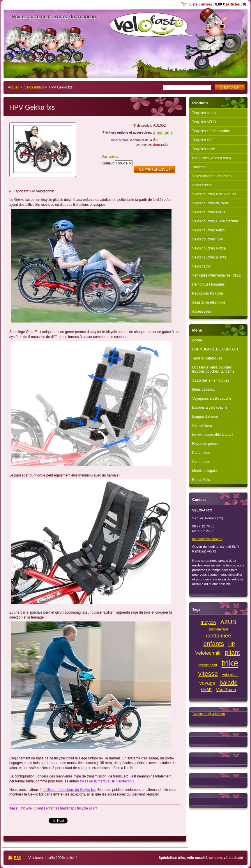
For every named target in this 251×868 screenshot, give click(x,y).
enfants (51, 808)
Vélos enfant (34, 87)
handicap (67, 808)
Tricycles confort (205, 113)
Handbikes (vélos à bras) (212, 158)
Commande (201, 462)
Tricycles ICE (202, 140)
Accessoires (202, 311)
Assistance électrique (209, 302)
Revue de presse (205, 444)
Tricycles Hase (204, 149)
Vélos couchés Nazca (209, 248)
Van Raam (226, 690)
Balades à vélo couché (210, 408)
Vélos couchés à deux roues (214, 194)
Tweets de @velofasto (208, 714)
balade (229, 682)
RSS (18, 858)
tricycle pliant (87, 808)
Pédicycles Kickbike (207, 293)
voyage (207, 683)
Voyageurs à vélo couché (212, 398)
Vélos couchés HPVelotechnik (215, 221)
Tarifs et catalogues (207, 358)
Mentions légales (205, 471)
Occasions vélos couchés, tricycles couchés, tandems (213, 369)
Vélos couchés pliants (209, 257)
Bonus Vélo (201, 480)
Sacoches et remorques (211, 380)
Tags (13, 808)
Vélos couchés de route (210, 203)
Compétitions (202, 426)
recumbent (208, 665)
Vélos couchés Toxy (208, 239)
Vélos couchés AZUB (209, 212)
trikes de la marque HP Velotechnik (107, 781)
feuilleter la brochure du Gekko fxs (69, 790)
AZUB (228, 622)
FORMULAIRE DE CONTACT (215, 349)
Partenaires (201, 453)
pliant (39, 808)
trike (230, 663)
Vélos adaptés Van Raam (212, 176)
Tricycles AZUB (204, 122)
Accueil (14, 87)
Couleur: (108, 163)
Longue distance (205, 417)
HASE (206, 690)
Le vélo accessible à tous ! (213, 435)
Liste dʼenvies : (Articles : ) (218, 4)
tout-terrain (218, 629)
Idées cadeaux (204, 389)
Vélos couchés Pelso (208, 230)
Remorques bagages (208, 284)
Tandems (199, 167)
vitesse (208, 674)
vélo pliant (230, 675)
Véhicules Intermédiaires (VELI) (217, 275)
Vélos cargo (201, 266)
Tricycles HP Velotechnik (211, 131)
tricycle (26, 808)
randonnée (218, 636)
